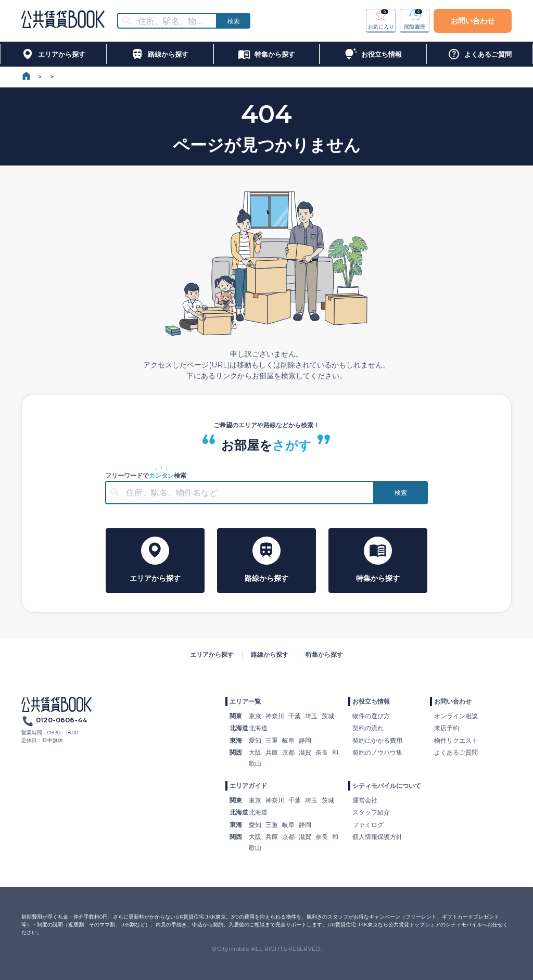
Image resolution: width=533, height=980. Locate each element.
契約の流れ (368, 728)
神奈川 (275, 716)
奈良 (322, 752)
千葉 (295, 716)
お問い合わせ (473, 21)
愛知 (255, 740)
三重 (272, 740)
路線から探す (270, 654)
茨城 (328, 716)
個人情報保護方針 (377, 837)
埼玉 (311, 716)
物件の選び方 (371, 716)
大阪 (255, 752)
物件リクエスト (456, 740)
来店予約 (447, 728)
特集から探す (324, 654)
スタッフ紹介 (371, 812)
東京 (255, 716)
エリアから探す (212, 654)
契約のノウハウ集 (377, 752)
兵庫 (272, 752)
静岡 (305, 740)
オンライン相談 (456, 716)
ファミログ (368, 825)
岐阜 (288, 740)
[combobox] (173, 21)
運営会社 (365, 800)
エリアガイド (248, 786)
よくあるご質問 (456, 752)
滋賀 (305, 752)
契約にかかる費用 (377, 740)
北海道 (258, 728)
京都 (288, 752)
